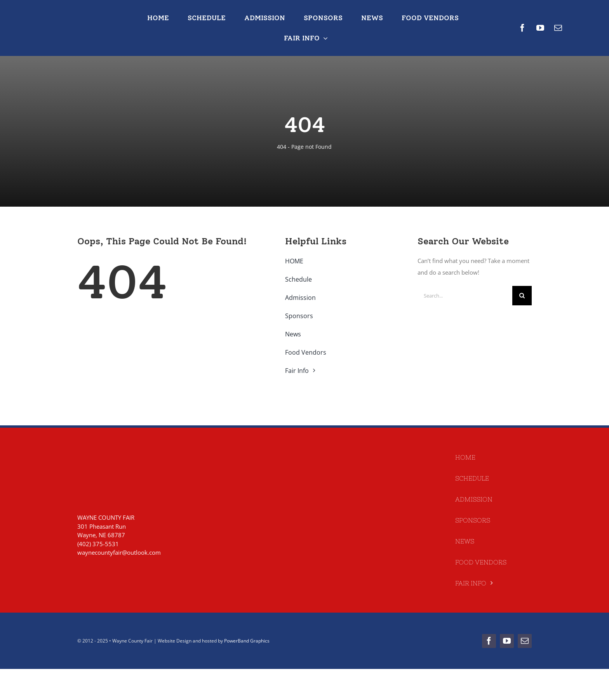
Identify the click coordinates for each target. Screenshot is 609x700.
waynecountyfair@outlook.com (119, 552)
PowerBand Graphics (247, 641)
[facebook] (522, 28)
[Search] (522, 296)
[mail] (558, 28)
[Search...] (465, 296)
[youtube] (540, 28)
